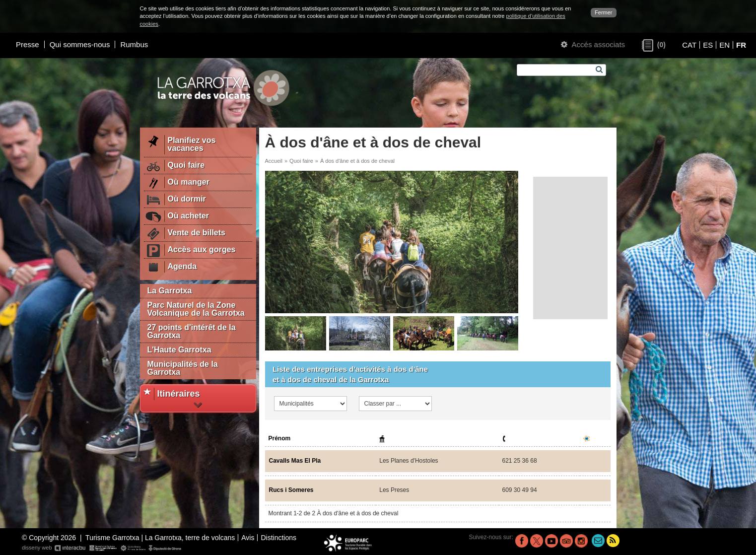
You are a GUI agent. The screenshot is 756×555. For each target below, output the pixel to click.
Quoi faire (301, 161)
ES (708, 45)
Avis (248, 538)
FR (741, 45)
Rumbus (134, 44)
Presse (28, 44)
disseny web (102, 548)
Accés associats (593, 44)
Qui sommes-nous (80, 44)
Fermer (603, 12)
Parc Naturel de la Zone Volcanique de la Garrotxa (196, 309)
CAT (689, 45)
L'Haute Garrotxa (179, 350)
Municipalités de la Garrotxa (183, 368)
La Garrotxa (170, 291)
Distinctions (278, 538)
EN (724, 45)
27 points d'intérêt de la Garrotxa (192, 331)
